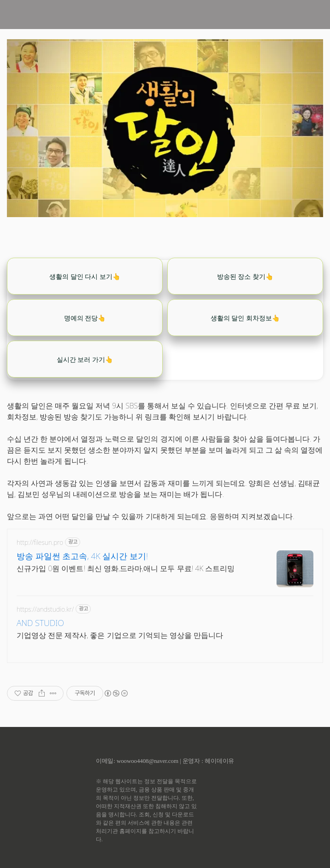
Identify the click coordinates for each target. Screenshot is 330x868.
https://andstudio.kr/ (45, 609)
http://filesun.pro (40, 542)
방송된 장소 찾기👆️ (245, 276)
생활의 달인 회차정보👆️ (245, 318)
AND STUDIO (40, 623)
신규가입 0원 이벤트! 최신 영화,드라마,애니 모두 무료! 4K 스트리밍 (126, 568)
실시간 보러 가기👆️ (85, 359)
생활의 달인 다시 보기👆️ (85, 276)
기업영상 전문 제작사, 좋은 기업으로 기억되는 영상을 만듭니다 (120, 635)
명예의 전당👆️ (85, 318)
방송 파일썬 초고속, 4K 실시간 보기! (82, 556)
